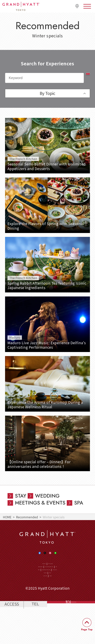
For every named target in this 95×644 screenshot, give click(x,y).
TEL (35, 638)
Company (41, 598)
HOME (7, 517)
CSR (84, 582)
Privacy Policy (75, 590)
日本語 (74, 8)
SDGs (14, 590)
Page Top (87, 629)
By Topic (47, 93)
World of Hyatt (58, 575)
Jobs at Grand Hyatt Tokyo (58, 582)
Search (80, 78)
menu (87, 6)
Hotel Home (35, 575)
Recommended (27, 517)
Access (56, 598)
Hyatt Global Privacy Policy (41, 590)
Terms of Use (40, 605)
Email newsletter (22, 582)
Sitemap (59, 605)
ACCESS (12, 638)
